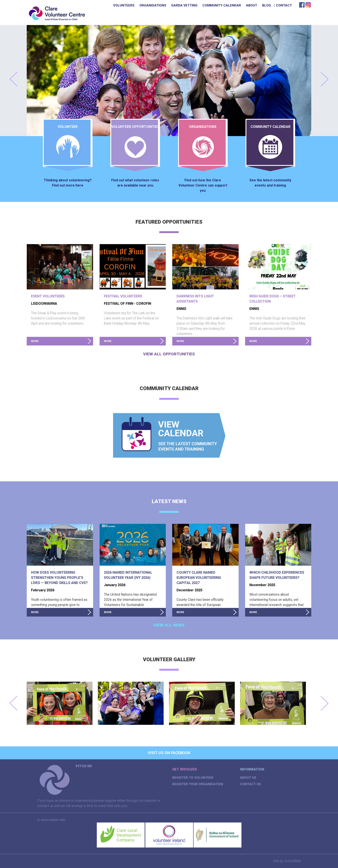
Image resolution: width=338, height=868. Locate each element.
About (252, 5)
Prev (13, 79)
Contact (284, 5)
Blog (267, 5)
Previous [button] (13, 703)
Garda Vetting (184, 5)
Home (106, 5)
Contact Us (250, 784)
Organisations (153, 5)
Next (325, 79)
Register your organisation (198, 784)
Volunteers (124, 5)
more (35, 341)
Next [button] (325, 703)
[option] (62, 703)
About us (248, 778)
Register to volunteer (193, 778)
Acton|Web (293, 861)
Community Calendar (222, 5)
